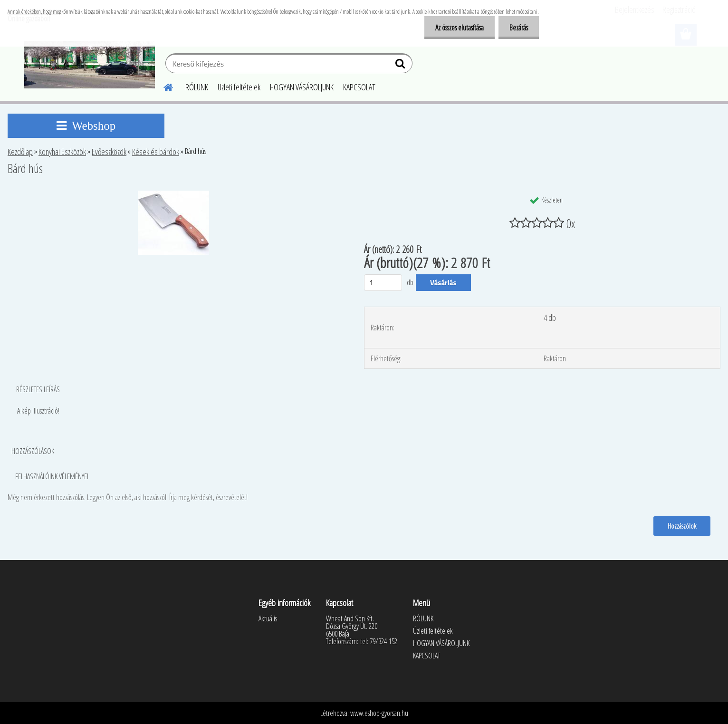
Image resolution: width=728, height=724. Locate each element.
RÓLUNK (197, 87)
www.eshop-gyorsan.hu (379, 713)
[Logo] (90, 65)
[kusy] (383, 283)
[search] (401, 66)
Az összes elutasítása (457, 28)
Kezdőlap (20, 152)
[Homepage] (163, 86)
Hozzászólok (681, 526)
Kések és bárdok (156, 152)
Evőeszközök (109, 152)
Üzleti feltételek (239, 87)
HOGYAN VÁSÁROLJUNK (302, 87)
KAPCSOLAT (359, 87)
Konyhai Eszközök (62, 152)
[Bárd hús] (173, 194)
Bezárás (518, 28)
